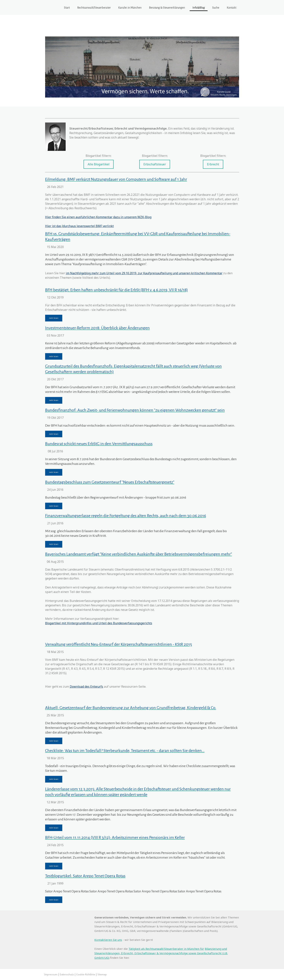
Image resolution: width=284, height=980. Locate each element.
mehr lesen (54, 318)
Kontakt (232, 8)
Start (67, 8)
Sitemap (102, 974)
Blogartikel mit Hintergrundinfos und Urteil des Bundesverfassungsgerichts (99, 623)
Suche (216, 8)
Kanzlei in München (130, 8)
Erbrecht (213, 164)
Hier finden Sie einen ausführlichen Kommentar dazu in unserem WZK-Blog (98, 217)
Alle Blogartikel (99, 164)
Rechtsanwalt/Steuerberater (94, 8)
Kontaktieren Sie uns (108, 940)
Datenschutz (67, 974)
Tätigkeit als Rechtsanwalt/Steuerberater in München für (166, 949)
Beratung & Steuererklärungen (167, 8)
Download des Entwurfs (86, 687)
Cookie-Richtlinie (86, 974)
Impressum (51, 974)
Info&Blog (199, 8)
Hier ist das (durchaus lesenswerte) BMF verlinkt (79, 226)
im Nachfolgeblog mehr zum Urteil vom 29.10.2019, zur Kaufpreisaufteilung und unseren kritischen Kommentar (144, 273)
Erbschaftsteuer (155, 164)
